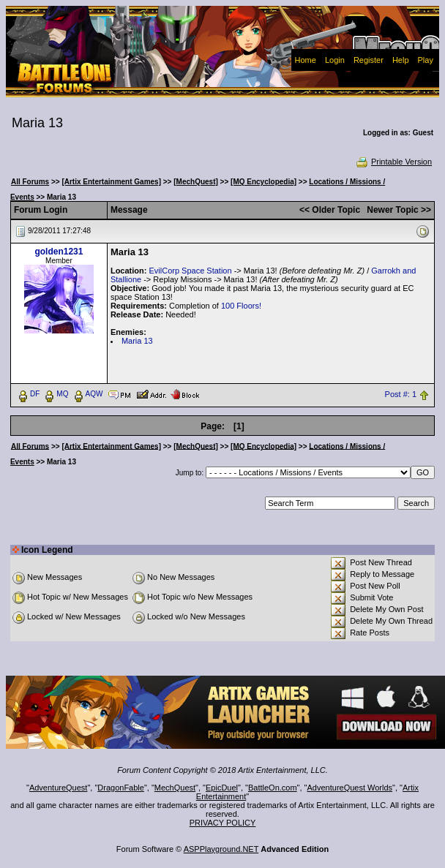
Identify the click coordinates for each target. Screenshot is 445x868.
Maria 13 (137, 341)
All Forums (30, 182)
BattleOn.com (273, 788)
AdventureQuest (59, 788)
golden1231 (59, 252)
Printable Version (393, 162)
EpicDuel (222, 788)
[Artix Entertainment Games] (111, 182)
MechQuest (175, 788)
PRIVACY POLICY (223, 823)
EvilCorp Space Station (190, 271)
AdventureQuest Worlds (350, 788)
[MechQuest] (196, 182)
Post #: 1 (401, 394)
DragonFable (121, 788)
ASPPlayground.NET (221, 849)
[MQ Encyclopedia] (263, 182)
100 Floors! (241, 306)
